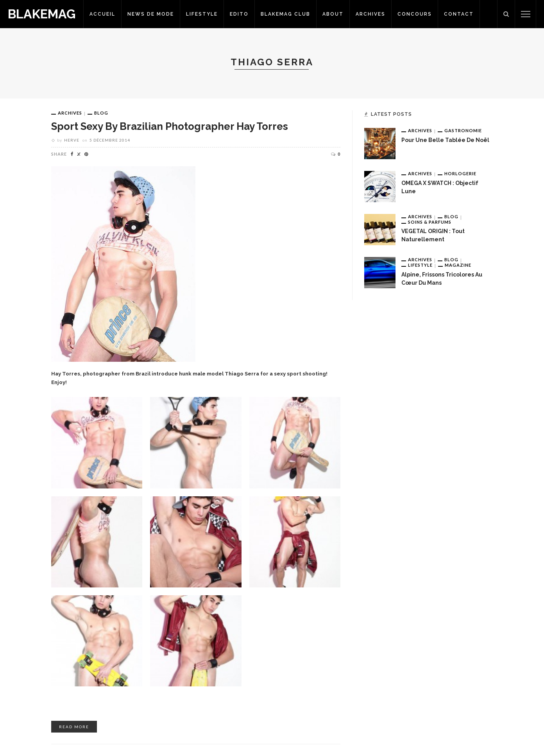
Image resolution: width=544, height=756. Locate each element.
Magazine (458, 265)
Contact (459, 14)
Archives (370, 14)
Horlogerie (460, 173)
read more (74, 727)
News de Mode (151, 14)
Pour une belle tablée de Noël (445, 140)
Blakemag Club (285, 14)
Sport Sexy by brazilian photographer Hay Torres (170, 126)
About (333, 14)
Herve (72, 140)
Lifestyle (202, 14)
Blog (101, 113)
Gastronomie (463, 130)
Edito (239, 14)
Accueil (102, 14)
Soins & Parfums (430, 222)
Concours (415, 14)
